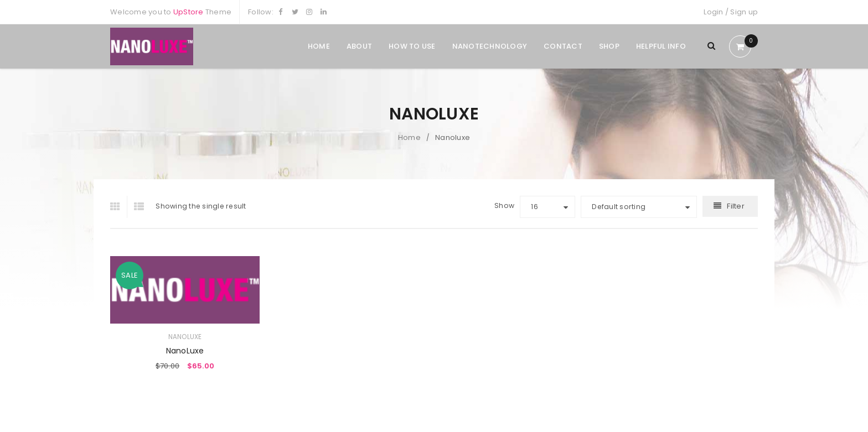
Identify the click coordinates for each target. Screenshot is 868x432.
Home (409, 137)
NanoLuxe (185, 351)
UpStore (188, 12)
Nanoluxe (185, 337)
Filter (736, 206)
